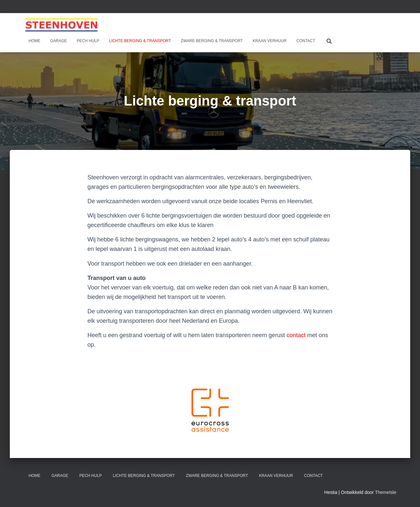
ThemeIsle (386, 492)
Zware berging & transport (212, 41)
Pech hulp (88, 41)
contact (296, 335)
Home (35, 41)
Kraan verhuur (270, 41)
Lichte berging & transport (140, 41)
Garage (59, 41)
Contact (306, 41)
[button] (210, 410)
